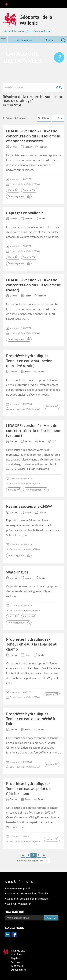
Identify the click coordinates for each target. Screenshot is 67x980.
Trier (58, 118)
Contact (50, 40)
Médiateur (17, 966)
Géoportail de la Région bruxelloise (27, 899)
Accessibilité (19, 970)
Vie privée (17, 962)
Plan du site (18, 951)
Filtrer (44, 118)
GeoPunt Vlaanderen (19, 904)
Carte (13, 190)
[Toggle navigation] (6, 4)
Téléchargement (19, 196)
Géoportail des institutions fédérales (28, 893)
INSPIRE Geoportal (18, 888)
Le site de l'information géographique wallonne (26, 31)
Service (29, 190)
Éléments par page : (27, 861)
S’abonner (51, 918)
